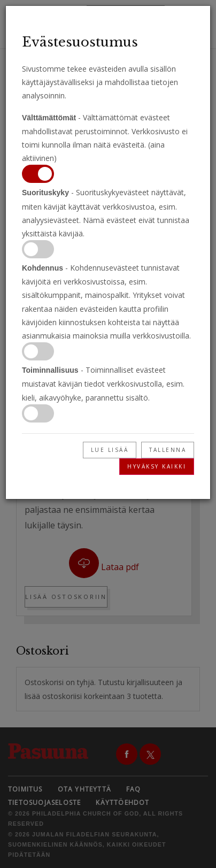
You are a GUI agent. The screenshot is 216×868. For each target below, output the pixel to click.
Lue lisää (110, 450)
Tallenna (168, 450)
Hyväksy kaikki (157, 466)
